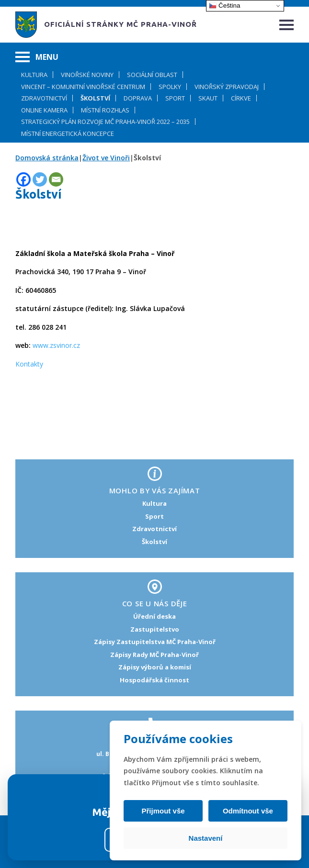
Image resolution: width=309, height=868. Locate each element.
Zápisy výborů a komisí (155, 667)
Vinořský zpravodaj (227, 87)
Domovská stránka (47, 158)
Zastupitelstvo (155, 629)
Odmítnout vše (247, 811)
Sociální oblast (152, 75)
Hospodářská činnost (154, 680)
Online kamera (44, 110)
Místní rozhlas (105, 110)
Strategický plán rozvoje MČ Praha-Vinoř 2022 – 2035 (105, 122)
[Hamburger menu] (286, 25)
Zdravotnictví (44, 98)
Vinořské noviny (87, 75)
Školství (95, 98)
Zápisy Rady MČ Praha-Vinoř (154, 655)
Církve (241, 98)
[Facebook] (23, 179)
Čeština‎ (224, 6)
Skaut (208, 98)
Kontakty (29, 364)
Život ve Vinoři (106, 158)
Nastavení (206, 838)
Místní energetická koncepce (68, 134)
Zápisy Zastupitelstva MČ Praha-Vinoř (155, 642)
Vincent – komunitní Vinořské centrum (83, 87)
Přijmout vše (164, 811)
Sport (175, 98)
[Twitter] (40, 179)
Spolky (170, 87)
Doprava (138, 98)
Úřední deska (154, 616)
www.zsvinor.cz (56, 345)
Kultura (34, 75)
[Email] (56, 179)
